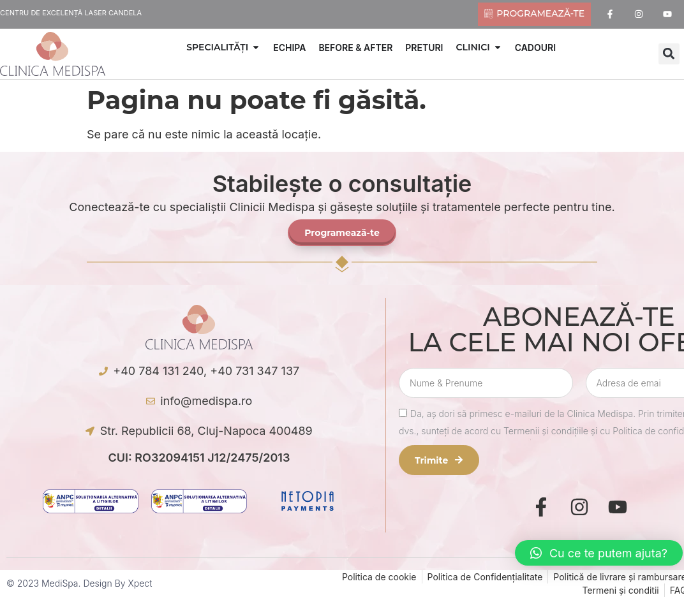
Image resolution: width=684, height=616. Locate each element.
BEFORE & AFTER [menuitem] (355, 48)
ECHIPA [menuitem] (289, 48)
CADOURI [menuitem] (535, 48)
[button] (256, 48)
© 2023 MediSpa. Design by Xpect (79, 583)
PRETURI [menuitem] (424, 48)
